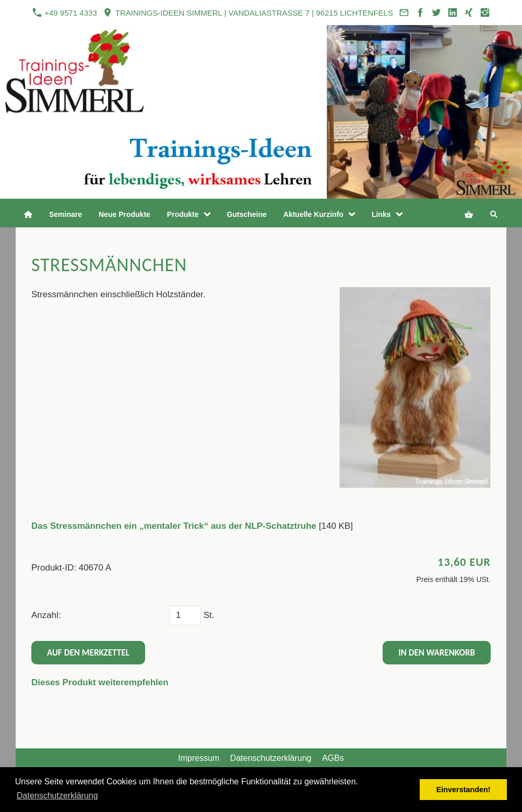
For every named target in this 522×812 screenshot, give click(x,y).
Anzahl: (46, 615)
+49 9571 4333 (65, 13)
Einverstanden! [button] (464, 790)
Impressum (199, 758)
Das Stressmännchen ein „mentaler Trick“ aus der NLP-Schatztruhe (174, 526)
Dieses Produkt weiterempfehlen (100, 682)
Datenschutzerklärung (271, 758)
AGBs (333, 758)
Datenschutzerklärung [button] (57, 796)
